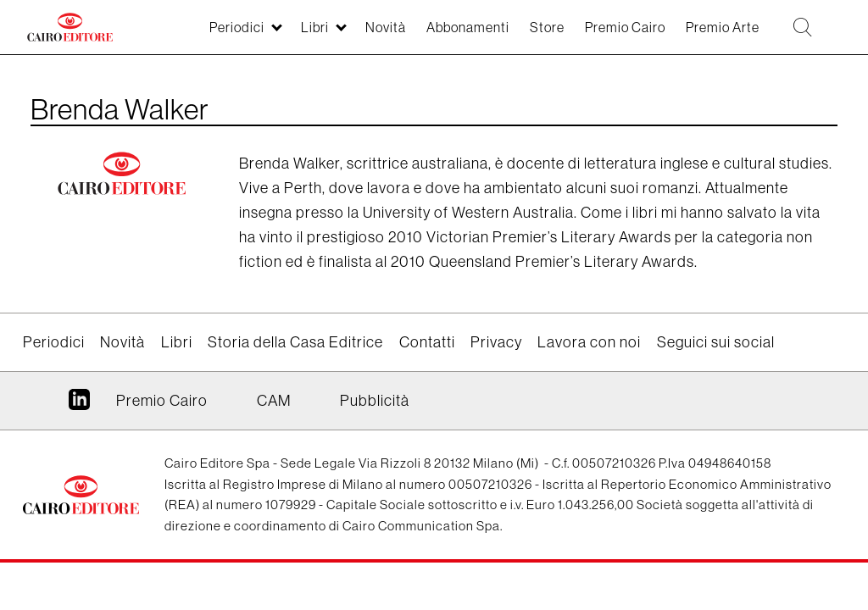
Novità (122, 342)
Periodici (54, 342)
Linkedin (79, 406)
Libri (177, 342)
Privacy (496, 342)
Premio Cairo (162, 400)
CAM (274, 400)
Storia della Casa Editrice (295, 342)
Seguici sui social (716, 342)
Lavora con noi (589, 342)
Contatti (427, 342)
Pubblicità (375, 400)
